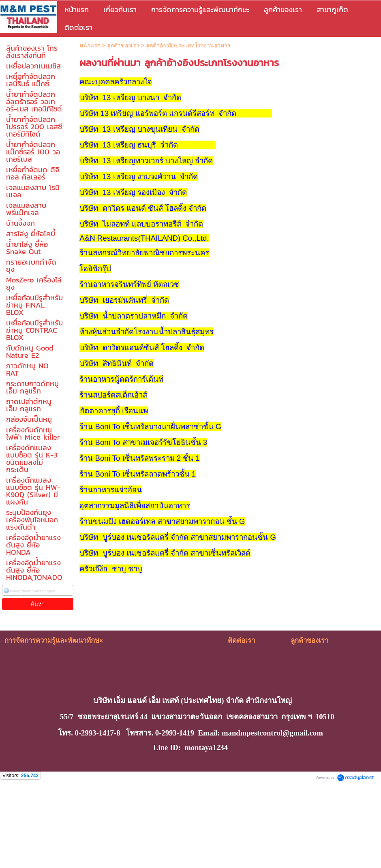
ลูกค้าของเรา (123, 45)
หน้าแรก (90, 45)
